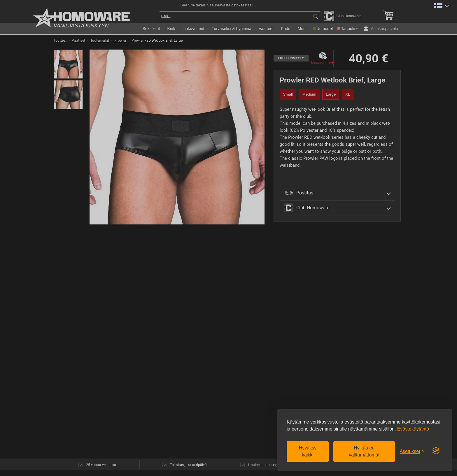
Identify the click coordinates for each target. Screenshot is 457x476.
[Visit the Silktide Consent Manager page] (436, 451)
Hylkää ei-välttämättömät (364, 451)
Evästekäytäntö (413, 429)
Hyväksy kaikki (308, 451)
